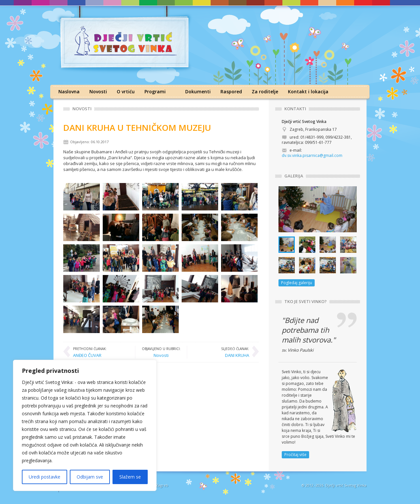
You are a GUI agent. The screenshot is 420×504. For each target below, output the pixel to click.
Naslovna (69, 92)
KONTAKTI (295, 109)
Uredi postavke (45, 477)
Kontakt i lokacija (308, 92)
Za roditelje (265, 92)
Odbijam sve (90, 477)
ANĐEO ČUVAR (90, 352)
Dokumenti (198, 92)
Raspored (231, 92)
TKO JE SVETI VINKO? (306, 302)
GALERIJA (294, 176)
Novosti (98, 92)
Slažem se (130, 477)
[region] (85, 425)
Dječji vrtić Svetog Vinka (346, 485)
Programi (155, 92)
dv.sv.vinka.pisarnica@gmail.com (312, 155)
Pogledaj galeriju (297, 283)
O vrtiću (126, 92)
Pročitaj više (295, 455)
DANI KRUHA (235, 352)
